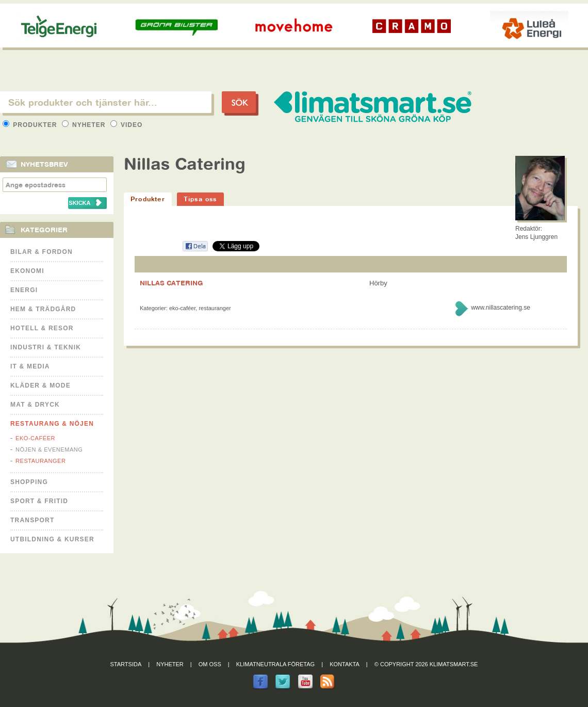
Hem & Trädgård (43, 309)
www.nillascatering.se (501, 308)
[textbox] (106, 102)
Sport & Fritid (39, 501)
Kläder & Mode (40, 385)
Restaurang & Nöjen (52, 424)
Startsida (126, 664)
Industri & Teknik (46, 347)
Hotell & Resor (42, 328)
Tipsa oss (200, 199)
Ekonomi (27, 271)
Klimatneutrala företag (275, 664)
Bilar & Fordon (42, 252)
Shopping (29, 482)
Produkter (31, 125)
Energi (24, 290)
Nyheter (85, 125)
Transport (32, 520)
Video (127, 125)
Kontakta (345, 664)
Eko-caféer (35, 438)
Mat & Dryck (35, 405)
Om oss (210, 664)
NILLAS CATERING (172, 283)
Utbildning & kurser (52, 539)
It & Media (30, 366)
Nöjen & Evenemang (49, 449)
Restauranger (40, 461)
